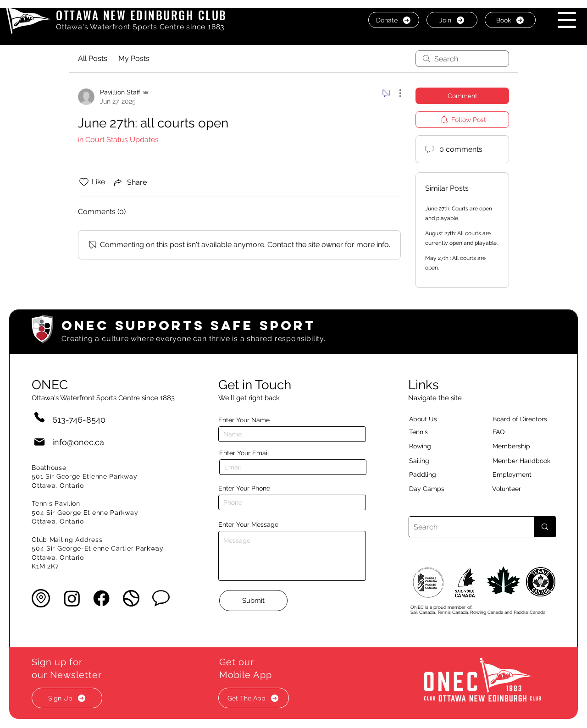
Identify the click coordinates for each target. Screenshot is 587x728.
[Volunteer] (522, 489)
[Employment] (523, 474)
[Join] (452, 20)
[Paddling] (432, 474)
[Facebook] (101, 598)
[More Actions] (395, 93)
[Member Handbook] (529, 461)
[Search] (464, 527)
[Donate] (394, 20)
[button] (567, 20)
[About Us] (439, 419)
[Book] (510, 20)
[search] (462, 59)
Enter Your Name (244, 420)
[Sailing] (437, 461)
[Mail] (39, 442)
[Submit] (253, 601)
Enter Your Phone (244, 488)
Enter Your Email (244, 453)
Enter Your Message (248, 524)
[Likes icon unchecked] (84, 182)
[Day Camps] (437, 489)
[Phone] (39, 417)
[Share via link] (130, 182)
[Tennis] (424, 432)
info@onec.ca (78, 442)
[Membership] (516, 446)
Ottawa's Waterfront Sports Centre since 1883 (140, 27)
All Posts (93, 58)
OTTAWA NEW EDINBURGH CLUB (141, 15)
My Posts (134, 58)
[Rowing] (429, 446)
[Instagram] (72, 598)
